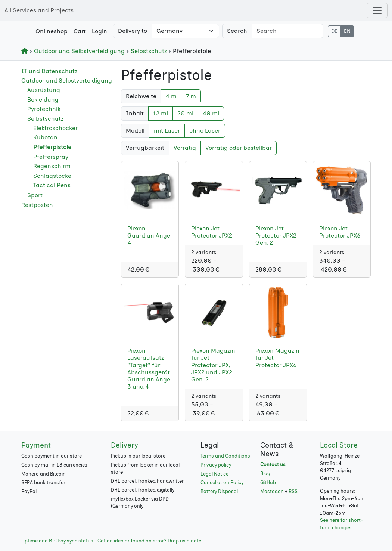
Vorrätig (185, 148)
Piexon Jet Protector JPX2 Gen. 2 (276, 236)
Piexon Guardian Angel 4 (150, 236)
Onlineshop (52, 31)
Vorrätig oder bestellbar (239, 148)
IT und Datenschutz (49, 71)
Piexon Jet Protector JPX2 (212, 232)
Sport (35, 195)
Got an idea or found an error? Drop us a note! (150, 541)
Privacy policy (216, 465)
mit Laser (167, 131)
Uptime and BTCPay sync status (57, 541)
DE (334, 31)
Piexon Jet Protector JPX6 (340, 232)
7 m (191, 96)
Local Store (339, 445)
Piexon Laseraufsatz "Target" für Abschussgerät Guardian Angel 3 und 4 (150, 369)
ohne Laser (205, 131)
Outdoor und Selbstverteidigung (78, 51)
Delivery (124, 445)
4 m (171, 96)
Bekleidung (43, 100)
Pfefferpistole (52, 147)
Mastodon (272, 491)
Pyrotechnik (44, 109)
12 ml (161, 113)
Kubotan (45, 137)
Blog (265, 473)
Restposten (37, 205)
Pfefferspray (51, 157)
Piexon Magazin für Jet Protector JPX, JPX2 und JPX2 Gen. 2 (213, 365)
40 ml (211, 113)
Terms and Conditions (225, 456)
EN (347, 31)
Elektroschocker (55, 128)
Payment (36, 445)
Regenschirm (52, 166)
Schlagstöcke (52, 176)
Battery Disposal (219, 491)
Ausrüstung (44, 90)
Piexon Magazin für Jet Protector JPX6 (277, 358)
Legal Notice (214, 474)
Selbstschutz (147, 51)
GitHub (268, 482)
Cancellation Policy (222, 482)
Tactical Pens (52, 185)
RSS (293, 491)
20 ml (185, 113)
